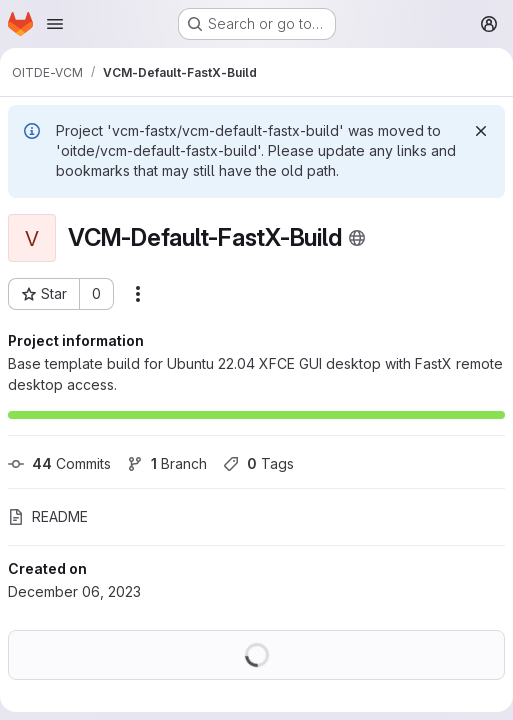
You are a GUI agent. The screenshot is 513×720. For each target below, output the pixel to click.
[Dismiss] (481, 131)
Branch (167, 463)
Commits (59, 463)
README (48, 516)
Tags (258, 463)
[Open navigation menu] (55, 24)
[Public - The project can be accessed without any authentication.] (357, 238)
